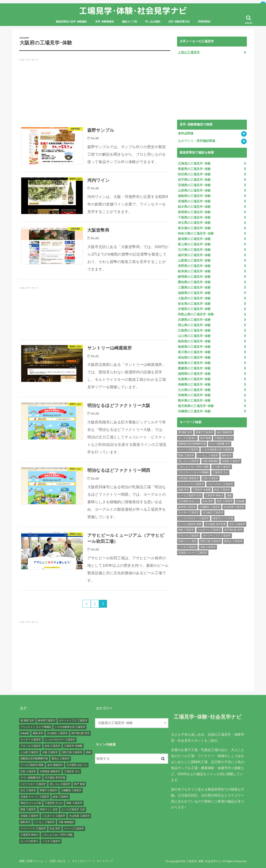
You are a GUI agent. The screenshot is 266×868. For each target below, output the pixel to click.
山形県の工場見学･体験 (194, 191)
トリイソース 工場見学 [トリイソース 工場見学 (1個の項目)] (191, 484)
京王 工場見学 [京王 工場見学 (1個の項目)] (237, 524)
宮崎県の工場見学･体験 (194, 395)
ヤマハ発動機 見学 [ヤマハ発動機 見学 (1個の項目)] (220, 444)
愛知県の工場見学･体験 (194, 282)
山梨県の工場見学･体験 (194, 261)
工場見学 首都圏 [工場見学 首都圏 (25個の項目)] (202, 490)
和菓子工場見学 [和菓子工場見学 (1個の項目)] (204, 432)
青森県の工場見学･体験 (194, 169)
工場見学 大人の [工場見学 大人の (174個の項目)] (223, 438)
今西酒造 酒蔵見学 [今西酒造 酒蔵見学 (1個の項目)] (189, 478)
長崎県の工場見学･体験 (194, 385)
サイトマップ (105, 861)
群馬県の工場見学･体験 (194, 212)
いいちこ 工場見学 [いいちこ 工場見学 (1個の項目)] (208, 455)
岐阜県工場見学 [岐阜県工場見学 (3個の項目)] (187, 507)
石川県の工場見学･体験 (194, 250)
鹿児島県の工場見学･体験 (196, 406)
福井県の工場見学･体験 (194, 255)
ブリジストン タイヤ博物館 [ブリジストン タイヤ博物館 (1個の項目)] (194, 472)
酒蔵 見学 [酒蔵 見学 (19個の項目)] (184, 490)
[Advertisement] (95, 93)
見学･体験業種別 (105, 22)
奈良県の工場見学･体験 (194, 304)
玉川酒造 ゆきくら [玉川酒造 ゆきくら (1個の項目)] (189, 501)
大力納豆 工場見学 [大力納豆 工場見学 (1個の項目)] (213, 513)
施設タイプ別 (129, 22)
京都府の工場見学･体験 (194, 309)
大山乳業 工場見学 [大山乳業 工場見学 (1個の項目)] (234, 507)
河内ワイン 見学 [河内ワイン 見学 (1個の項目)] (187, 541)
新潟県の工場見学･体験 (194, 239)
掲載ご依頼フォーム (31, 861)
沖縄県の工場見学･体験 (194, 411)
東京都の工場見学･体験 (194, 228)
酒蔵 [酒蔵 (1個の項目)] (229, 495)
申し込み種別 (153, 22)
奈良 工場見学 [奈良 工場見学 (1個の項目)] (225, 501)
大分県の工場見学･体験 (194, 390)
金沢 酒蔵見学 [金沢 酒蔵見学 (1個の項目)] (225, 432)
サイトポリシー (81, 861)
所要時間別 (204, 22)
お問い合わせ (58, 861)
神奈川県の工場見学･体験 (196, 234)
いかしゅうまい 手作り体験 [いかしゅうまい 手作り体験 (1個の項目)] (194, 467)
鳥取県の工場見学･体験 (194, 341)
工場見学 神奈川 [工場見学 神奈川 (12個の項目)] (214, 495)
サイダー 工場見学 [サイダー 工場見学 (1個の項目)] (189, 513)
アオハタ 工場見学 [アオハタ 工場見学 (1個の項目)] (189, 536)
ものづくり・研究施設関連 (197, 141)
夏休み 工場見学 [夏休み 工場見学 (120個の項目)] (233, 541)
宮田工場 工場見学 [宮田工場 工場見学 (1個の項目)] (210, 541)
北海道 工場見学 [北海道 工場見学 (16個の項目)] (231, 461)
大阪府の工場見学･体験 (194, 298)
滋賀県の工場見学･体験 (194, 293)
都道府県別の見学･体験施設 (71, 22)
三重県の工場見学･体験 (194, 288)
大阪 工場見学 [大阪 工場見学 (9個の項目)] (208, 547)
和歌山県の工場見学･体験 (196, 314)
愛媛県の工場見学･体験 (194, 368)
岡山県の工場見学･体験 (194, 325)
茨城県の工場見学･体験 (194, 201)
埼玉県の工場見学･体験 (194, 223)
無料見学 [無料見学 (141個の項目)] (227, 455)
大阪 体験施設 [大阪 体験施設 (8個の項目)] (210, 461)
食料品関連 (186, 133)
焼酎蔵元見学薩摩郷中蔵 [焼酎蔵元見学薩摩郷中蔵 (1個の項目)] (192, 444)
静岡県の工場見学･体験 (194, 277)
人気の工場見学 (189, 52)
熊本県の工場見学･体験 (194, 401)
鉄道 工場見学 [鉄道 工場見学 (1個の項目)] (222, 490)
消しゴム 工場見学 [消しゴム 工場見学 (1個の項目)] (189, 461)
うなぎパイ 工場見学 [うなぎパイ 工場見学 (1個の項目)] (209, 530)
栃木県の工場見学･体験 (194, 207)
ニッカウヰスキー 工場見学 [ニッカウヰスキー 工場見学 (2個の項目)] (194, 518)
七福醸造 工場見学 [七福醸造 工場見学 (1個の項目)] (210, 507)
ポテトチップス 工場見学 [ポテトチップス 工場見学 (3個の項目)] (217, 536)
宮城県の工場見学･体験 (194, 185)
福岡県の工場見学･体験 (194, 374)
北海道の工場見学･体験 (194, 164)
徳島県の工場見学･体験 (194, 363)
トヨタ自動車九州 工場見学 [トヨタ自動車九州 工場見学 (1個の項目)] (217, 450)
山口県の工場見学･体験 (194, 336)
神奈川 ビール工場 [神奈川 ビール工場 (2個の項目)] (223, 518)
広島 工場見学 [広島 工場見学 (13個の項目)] (210, 478)
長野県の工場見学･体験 (194, 266)
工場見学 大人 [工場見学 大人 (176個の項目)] (220, 472)
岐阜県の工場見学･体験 (194, 271)
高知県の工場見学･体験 (194, 358)
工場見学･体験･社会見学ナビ (133, 11)
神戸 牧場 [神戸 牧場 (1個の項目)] (205, 438)
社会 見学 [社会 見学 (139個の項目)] (208, 501)
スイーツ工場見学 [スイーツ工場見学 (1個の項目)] (188, 450)
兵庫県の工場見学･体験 (194, 320)
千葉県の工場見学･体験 (194, 218)
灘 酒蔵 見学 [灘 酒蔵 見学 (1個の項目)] (185, 432)
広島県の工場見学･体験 (194, 331)
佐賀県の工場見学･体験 (194, 379)
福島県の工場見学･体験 (194, 196)
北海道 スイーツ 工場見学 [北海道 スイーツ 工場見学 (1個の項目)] (193, 553)
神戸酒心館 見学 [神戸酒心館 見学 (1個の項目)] (233, 530)
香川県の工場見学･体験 (194, 352)
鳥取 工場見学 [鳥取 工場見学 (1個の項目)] (186, 530)
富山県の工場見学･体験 (194, 244)
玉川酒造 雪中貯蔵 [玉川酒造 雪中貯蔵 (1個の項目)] (215, 524)
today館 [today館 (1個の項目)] (240, 501)
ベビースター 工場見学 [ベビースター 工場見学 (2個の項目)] (220, 484)
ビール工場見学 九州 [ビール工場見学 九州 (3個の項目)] (190, 495)
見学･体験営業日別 (179, 22)
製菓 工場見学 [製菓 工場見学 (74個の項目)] (186, 455)
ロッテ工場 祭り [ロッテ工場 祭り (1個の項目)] (187, 438)
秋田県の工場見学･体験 (194, 174)
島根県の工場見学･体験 (194, 347)
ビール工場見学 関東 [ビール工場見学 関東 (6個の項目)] (190, 524)
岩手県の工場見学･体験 (194, 180)
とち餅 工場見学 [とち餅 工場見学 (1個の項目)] (222, 467)
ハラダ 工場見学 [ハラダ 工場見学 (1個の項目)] (187, 547)
